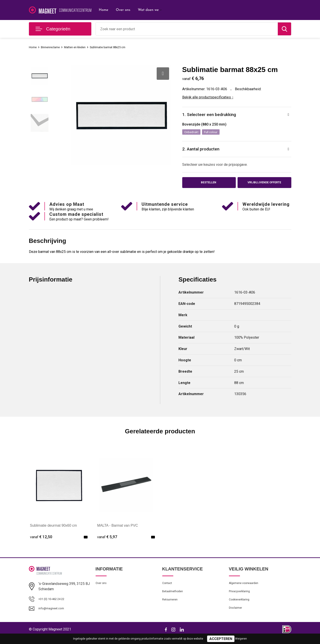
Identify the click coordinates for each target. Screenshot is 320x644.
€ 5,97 (107, 541)
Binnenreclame (53, 47)
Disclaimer (236, 616)
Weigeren (241, 639)
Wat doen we (148, 10)
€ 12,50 (41, 541)
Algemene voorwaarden (246, 588)
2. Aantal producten (204, 151)
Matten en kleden (80, 47)
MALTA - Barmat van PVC (117, 529)
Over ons (123, 10)
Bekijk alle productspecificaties (208, 97)
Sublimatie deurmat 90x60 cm (54, 529)
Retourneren (171, 607)
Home (104, 10)
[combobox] (187, 29)
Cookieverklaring (241, 607)
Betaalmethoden (174, 597)
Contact (168, 588)
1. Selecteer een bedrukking (212, 115)
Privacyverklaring (241, 597)
